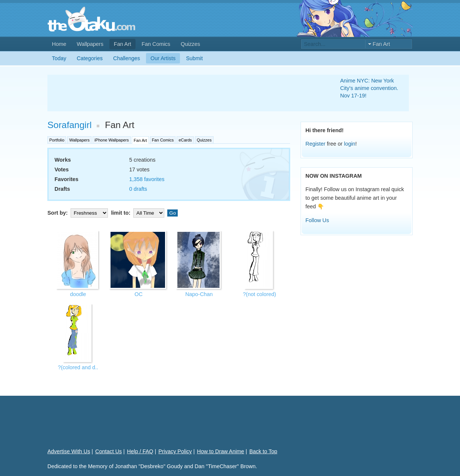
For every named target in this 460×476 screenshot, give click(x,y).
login (349, 144)
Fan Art (122, 44)
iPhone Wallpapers (112, 140)
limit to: (138, 213)
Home (59, 44)
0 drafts (138, 189)
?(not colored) (260, 294)
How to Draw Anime (221, 451)
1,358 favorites (147, 179)
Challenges (127, 58)
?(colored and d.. (78, 367)
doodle (78, 294)
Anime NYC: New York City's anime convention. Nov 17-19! (369, 88)
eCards (185, 140)
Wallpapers (90, 44)
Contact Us (108, 451)
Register (316, 144)
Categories (90, 58)
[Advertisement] (185, 93)
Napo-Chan (199, 294)
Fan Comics (156, 44)
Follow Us (317, 220)
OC (139, 294)
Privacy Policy (175, 451)
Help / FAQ (140, 451)
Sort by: (78, 213)
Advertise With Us (69, 451)
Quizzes (190, 44)
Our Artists (163, 58)
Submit (194, 58)
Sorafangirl (69, 125)
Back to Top (263, 451)
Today (59, 58)
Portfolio (57, 140)
